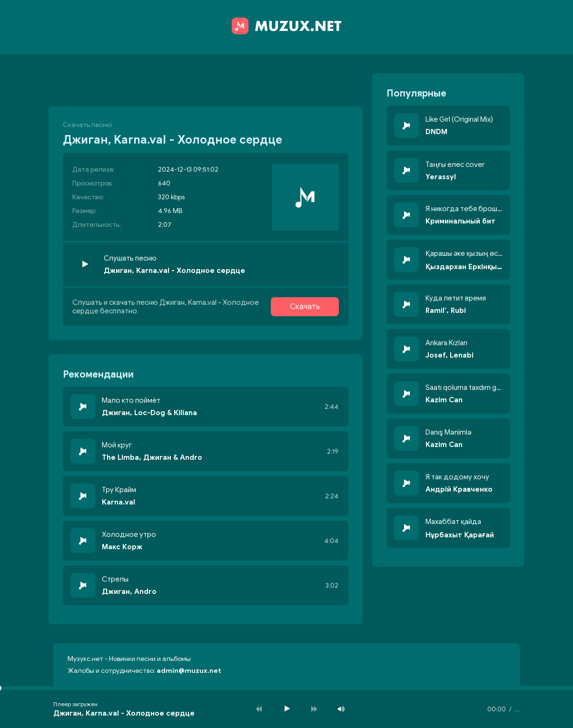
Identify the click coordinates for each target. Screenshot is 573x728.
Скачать (305, 307)
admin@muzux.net (189, 671)
